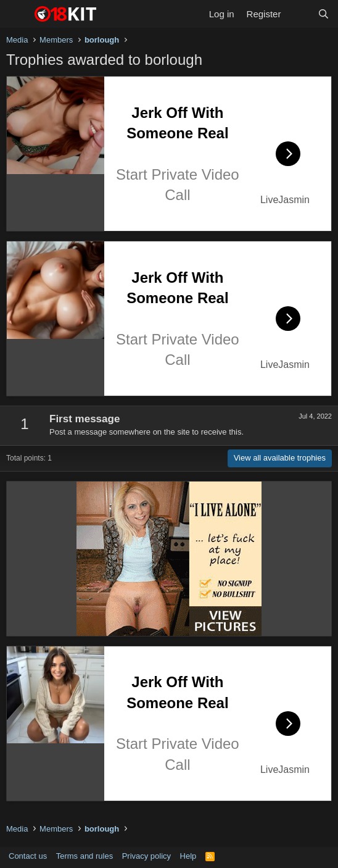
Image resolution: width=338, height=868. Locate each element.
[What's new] (299, 14)
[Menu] (17, 14)
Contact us (28, 856)
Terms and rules (84, 856)
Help (188, 856)
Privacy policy (146, 856)
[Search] (324, 14)
